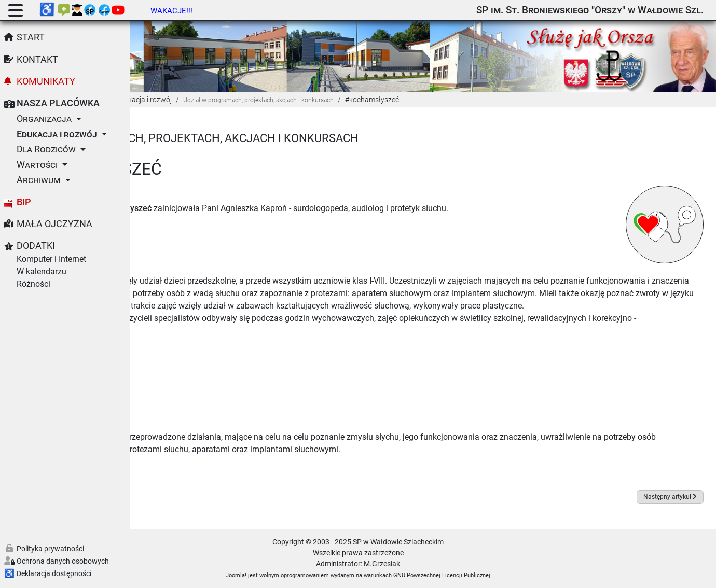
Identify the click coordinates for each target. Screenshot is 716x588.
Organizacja (44, 119)
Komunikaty (46, 81)
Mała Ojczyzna (54, 224)
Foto (168, 461)
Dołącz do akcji (187, 208)
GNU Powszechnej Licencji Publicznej (507, 575)
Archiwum (39, 180)
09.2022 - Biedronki (195, 351)
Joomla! (301, 575)
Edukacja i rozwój (57, 134)
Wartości (37, 165)
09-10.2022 (180, 376)
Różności (33, 284)
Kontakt (37, 60)
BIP (24, 202)
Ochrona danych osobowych (63, 561)
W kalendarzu (42, 271)
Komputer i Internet (51, 259)
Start (31, 37)
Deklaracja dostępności (54, 573)
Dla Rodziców (46, 149)
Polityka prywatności (50, 549)
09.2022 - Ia (181, 363)
